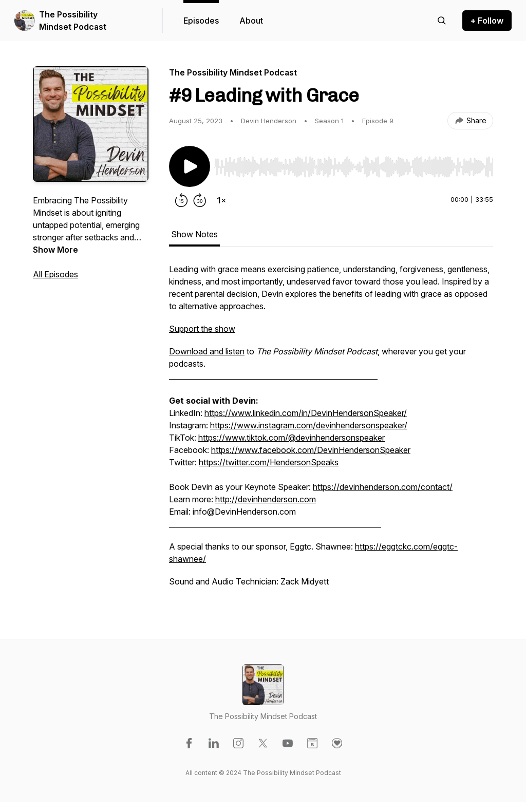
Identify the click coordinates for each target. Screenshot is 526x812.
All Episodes (55, 274)
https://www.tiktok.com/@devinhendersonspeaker (292, 438)
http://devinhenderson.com (266, 499)
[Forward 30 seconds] (200, 200)
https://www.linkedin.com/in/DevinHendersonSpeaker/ (306, 413)
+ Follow (487, 21)
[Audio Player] (354, 164)
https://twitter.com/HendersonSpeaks (269, 462)
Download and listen (207, 351)
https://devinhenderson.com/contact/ (383, 487)
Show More (55, 250)
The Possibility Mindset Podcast (73, 21)
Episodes (201, 21)
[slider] (354, 167)
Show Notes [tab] (194, 234)
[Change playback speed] (221, 200)
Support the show (202, 329)
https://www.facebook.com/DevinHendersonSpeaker (311, 450)
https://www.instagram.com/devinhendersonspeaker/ (309, 425)
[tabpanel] (331, 430)
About (251, 21)
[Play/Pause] (190, 166)
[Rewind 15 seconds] (181, 200)
